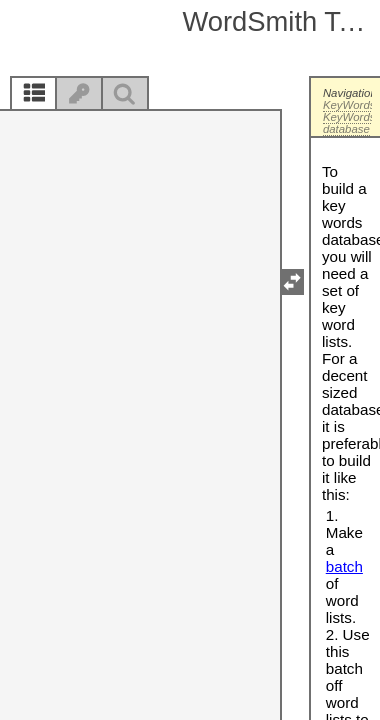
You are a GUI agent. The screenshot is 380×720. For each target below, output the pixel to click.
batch (344, 566)
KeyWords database (349, 123)
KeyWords (349, 105)
